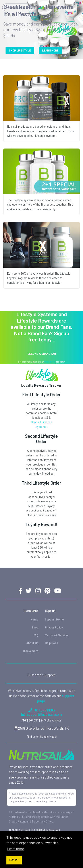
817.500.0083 (42, 710)
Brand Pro (50, 362)
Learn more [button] (15, 849)
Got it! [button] (14, 860)
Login (17, 7)
